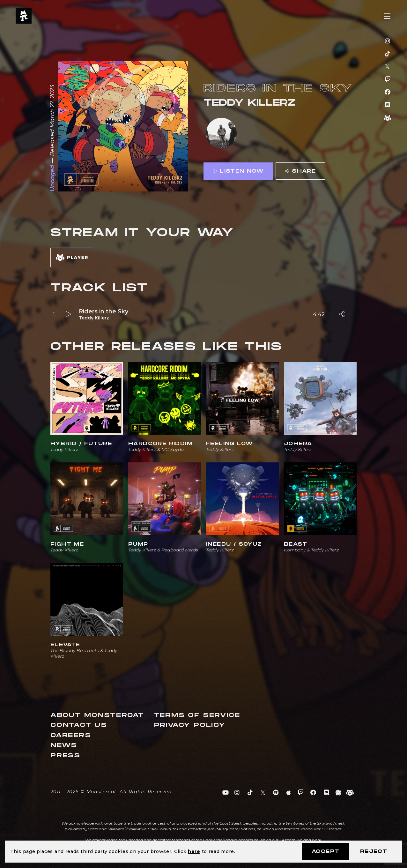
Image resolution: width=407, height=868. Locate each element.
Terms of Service (197, 715)
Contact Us (79, 725)
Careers (71, 735)
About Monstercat (97, 715)
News (64, 745)
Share (300, 171)
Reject (374, 852)
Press (65, 756)
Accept (326, 852)
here (194, 851)
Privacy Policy (190, 725)
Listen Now (238, 171)
